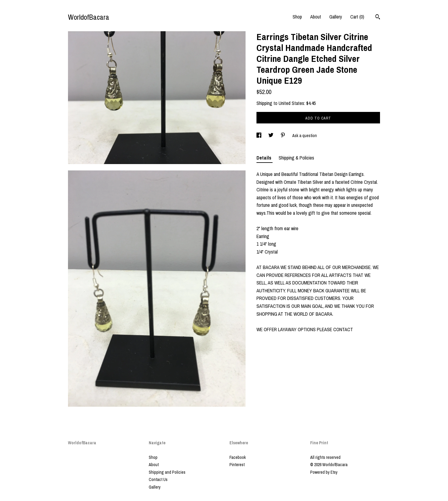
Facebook (238, 457)
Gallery (336, 17)
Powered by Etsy (324, 472)
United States (291, 103)
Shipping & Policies (296, 158)
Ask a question (305, 136)
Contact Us (158, 479)
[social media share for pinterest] (283, 136)
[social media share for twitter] (271, 136)
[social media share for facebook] (259, 136)
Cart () (357, 17)
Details (265, 158)
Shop (297, 17)
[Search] (378, 18)
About (316, 17)
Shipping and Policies (167, 472)
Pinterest (237, 465)
